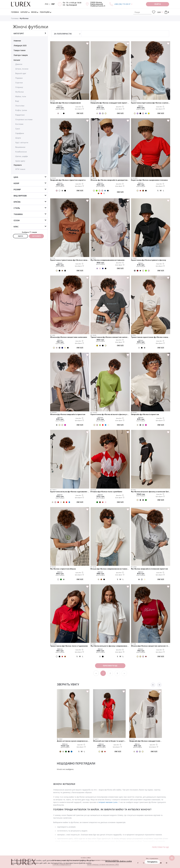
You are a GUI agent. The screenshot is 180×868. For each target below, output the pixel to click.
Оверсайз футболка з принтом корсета (68, 180)
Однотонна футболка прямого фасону (149, 260)
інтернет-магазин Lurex (108, 802)
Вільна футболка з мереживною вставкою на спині (110, 569)
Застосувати (36, 236)
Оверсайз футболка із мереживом (65, 103)
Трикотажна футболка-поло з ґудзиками (69, 646)
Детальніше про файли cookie (119, 861)
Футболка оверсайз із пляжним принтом (149, 569)
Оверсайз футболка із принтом (145, 414)
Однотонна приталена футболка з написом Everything (151, 103)
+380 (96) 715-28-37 (122, 4)
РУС (47, 4)
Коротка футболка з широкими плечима (149, 180)
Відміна (20, 236)
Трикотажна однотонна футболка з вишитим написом (151, 337)
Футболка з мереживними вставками (108, 260)
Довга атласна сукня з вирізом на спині (109, 741)
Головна (15, 18)
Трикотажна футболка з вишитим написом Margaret (110, 337)
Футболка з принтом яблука (63, 569)
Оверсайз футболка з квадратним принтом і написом (110, 103)
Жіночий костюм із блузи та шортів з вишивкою (146, 741)
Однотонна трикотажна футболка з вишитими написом (70, 260)
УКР (53, 4)
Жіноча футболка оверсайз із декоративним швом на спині (110, 180)
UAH (159, 12)
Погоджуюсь (152, 862)
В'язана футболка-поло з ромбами (106, 492)
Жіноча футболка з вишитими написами (69, 337)
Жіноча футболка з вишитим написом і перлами (151, 646)
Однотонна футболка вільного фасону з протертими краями (110, 414)
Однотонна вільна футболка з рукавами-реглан (70, 492)
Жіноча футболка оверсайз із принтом (68, 414)
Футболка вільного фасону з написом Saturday (151, 492)
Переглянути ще (110, 666)
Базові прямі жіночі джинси (69, 741)
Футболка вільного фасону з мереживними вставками (110, 646)
